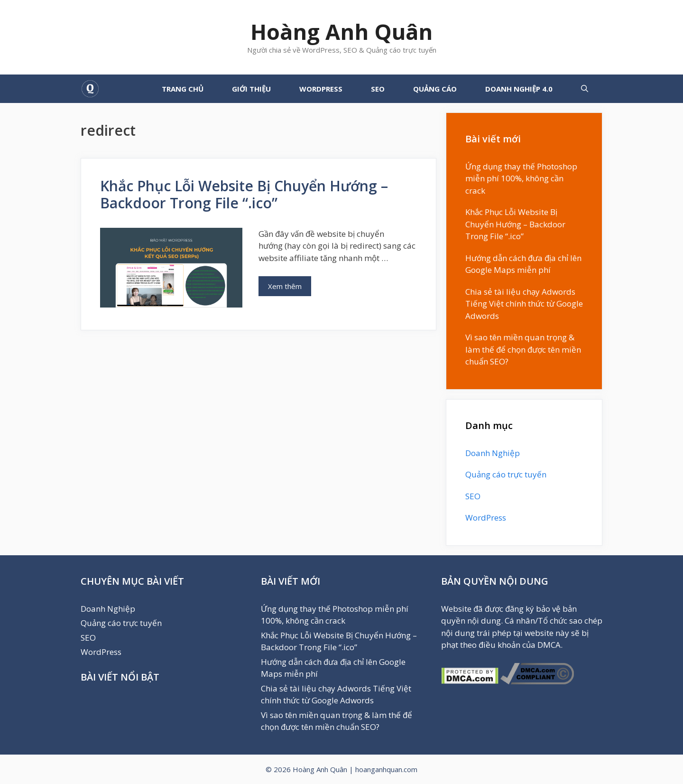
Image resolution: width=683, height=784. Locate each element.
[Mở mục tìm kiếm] (585, 89)
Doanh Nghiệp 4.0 (519, 89)
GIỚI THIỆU (251, 89)
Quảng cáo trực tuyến (506, 474)
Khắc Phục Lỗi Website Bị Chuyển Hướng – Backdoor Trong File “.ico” (244, 194)
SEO (378, 89)
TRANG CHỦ (183, 89)
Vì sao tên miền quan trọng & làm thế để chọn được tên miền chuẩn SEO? (523, 349)
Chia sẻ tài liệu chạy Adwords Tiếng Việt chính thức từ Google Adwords (524, 304)
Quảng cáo (435, 89)
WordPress (321, 89)
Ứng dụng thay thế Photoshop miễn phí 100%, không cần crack (521, 178)
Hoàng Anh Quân (341, 32)
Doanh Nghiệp (493, 453)
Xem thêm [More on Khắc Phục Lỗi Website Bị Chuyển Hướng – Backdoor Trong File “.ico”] (285, 286)
